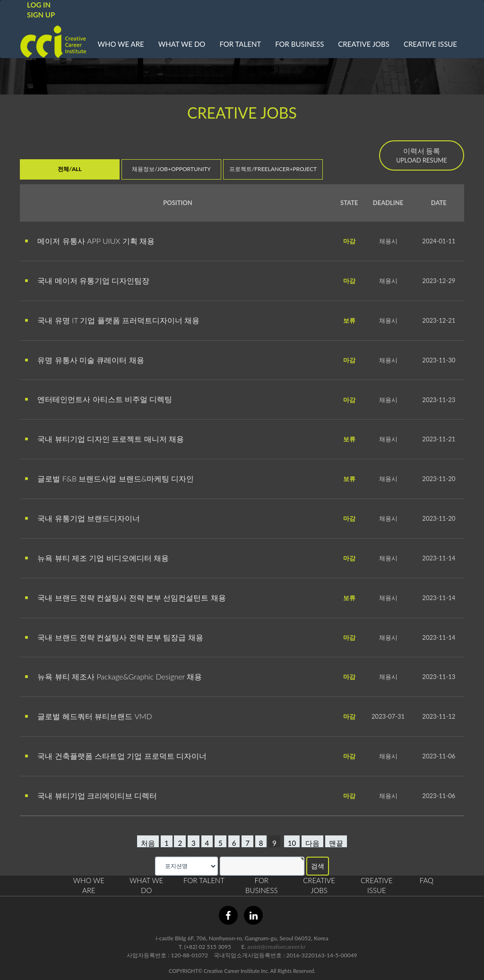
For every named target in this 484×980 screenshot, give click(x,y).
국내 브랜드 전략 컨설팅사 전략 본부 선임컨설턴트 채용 (125, 597)
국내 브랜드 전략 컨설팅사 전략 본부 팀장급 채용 (114, 637)
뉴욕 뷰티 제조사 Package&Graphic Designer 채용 (113, 676)
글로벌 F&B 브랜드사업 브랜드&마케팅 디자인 (109, 478)
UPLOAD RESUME (422, 155)
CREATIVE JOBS (364, 44)
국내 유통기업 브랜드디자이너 (82, 518)
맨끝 (336, 843)
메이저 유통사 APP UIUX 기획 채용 (90, 241)
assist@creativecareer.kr (276, 947)
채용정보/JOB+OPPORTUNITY (171, 169)
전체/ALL (69, 169)
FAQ (427, 880)
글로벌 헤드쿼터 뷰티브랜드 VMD (88, 716)
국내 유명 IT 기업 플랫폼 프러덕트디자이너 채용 (112, 320)
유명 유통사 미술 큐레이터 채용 (84, 360)
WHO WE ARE (121, 44)
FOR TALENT (240, 44)
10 (292, 843)
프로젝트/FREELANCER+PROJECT (273, 169)
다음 (312, 843)
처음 (148, 843)
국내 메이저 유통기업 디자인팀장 (87, 280)
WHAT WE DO (182, 44)
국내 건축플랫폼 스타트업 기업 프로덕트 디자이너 (116, 756)
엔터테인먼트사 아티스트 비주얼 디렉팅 (98, 399)
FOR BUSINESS (299, 44)
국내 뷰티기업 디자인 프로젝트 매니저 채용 (104, 439)
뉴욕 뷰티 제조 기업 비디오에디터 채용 (97, 558)
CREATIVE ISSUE (430, 44)
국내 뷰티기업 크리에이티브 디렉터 (91, 795)
